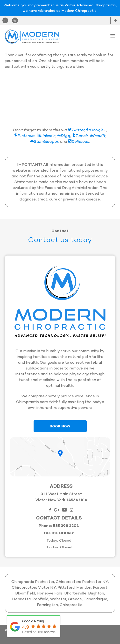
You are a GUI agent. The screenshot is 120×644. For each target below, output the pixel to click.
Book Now (60, 426)
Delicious (79, 141)
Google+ (96, 130)
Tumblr (80, 136)
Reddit (98, 136)
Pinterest (24, 136)
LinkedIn (46, 136)
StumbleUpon (45, 141)
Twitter (76, 130)
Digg (64, 136)
